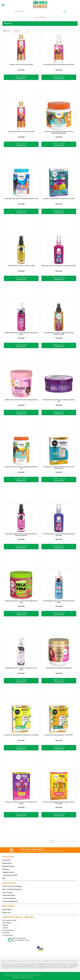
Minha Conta (7, 913)
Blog (4, 878)
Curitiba (5, 925)
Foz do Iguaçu (7, 935)
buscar (65, 11)
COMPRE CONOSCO (21, 77)
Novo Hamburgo (8, 930)
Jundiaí (5, 928)
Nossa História (7, 863)
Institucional (6, 860)
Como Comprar (7, 892)
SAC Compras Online (9, 920)
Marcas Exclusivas (8, 866)
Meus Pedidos (7, 910)
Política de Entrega (9, 895)
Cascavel (6, 933)
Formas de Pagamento (10, 901)
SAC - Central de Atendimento (12, 889)
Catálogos (6, 869)
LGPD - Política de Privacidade (12, 886)
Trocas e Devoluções (9, 898)
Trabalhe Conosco (8, 872)
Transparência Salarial (10, 875)
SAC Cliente (7, 923)
